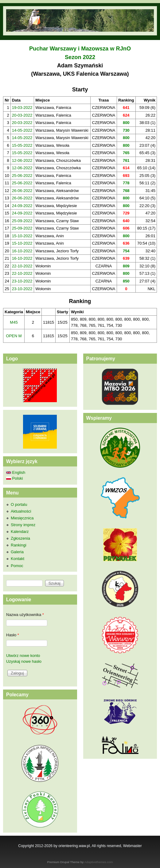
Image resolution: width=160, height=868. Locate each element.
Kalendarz (20, 532)
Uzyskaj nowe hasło (24, 661)
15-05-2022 (22, 145)
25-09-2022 (22, 221)
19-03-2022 (22, 108)
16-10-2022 (22, 251)
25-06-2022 (22, 176)
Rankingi (19, 545)
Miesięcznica (22, 518)
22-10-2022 (22, 266)
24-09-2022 (22, 206)
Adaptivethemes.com (99, 862)
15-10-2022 (22, 236)
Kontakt (18, 559)
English (16, 472)
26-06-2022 (22, 191)
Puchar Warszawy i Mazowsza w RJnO (80, 49)
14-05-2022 (22, 130)
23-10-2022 (22, 281)
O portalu (19, 504)
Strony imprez (23, 525)
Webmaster (133, 846)
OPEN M (14, 336)
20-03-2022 (22, 115)
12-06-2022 (22, 160)
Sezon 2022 (80, 57)
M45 (14, 322)
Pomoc (17, 566)
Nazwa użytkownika (25, 615)
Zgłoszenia (20, 538)
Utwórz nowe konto (23, 656)
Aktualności (21, 511)
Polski (14, 478)
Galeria (17, 552)
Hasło (13, 635)
